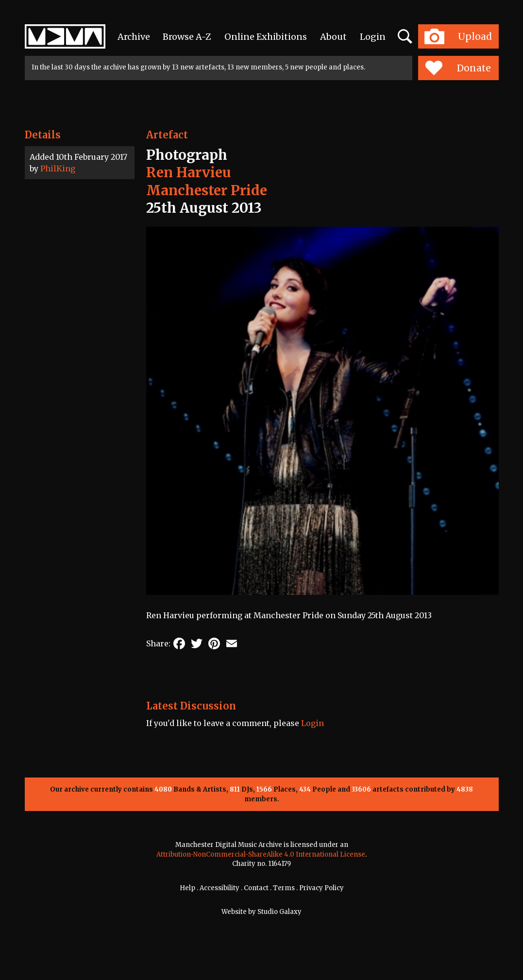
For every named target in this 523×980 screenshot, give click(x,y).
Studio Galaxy (279, 912)
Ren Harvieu (189, 172)
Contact (256, 888)
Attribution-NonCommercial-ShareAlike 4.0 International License (261, 854)
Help (187, 888)
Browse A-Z (187, 37)
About (333, 37)
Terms (284, 888)
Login (373, 37)
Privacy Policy (321, 888)
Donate (458, 68)
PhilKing (58, 169)
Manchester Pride (207, 190)
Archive (134, 37)
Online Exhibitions (266, 37)
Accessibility (219, 888)
